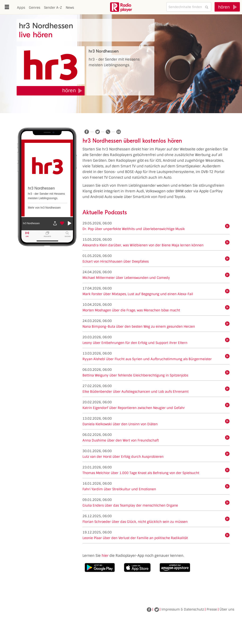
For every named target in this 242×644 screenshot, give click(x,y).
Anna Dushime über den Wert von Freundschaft (121, 440)
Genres (35, 8)
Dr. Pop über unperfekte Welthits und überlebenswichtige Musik (134, 229)
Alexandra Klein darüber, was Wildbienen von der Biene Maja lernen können (143, 245)
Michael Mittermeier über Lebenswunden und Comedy (126, 278)
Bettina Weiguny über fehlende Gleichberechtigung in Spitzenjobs (135, 375)
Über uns (227, 609)
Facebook (149, 610)
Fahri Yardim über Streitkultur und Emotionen (119, 489)
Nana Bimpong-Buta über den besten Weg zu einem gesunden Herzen (139, 326)
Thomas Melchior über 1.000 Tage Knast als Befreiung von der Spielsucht (141, 473)
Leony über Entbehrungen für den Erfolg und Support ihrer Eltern (135, 343)
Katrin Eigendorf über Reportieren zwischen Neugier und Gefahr (134, 408)
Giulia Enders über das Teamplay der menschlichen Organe (130, 505)
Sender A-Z (53, 8)
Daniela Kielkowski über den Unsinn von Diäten (120, 424)
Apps (21, 8)
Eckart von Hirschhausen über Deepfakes (116, 261)
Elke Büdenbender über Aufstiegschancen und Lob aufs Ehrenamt (136, 392)
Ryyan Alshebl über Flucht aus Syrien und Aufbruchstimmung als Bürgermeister (147, 359)
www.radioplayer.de (121, 7)
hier (105, 556)
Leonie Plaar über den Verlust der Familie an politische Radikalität (135, 538)
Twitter (156, 610)
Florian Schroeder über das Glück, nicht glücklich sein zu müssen (135, 522)
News (70, 8)
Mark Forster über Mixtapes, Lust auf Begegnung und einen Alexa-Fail (138, 294)
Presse (212, 609)
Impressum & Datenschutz (183, 609)
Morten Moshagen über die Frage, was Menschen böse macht (131, 310)
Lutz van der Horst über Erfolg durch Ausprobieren (123, 457)
